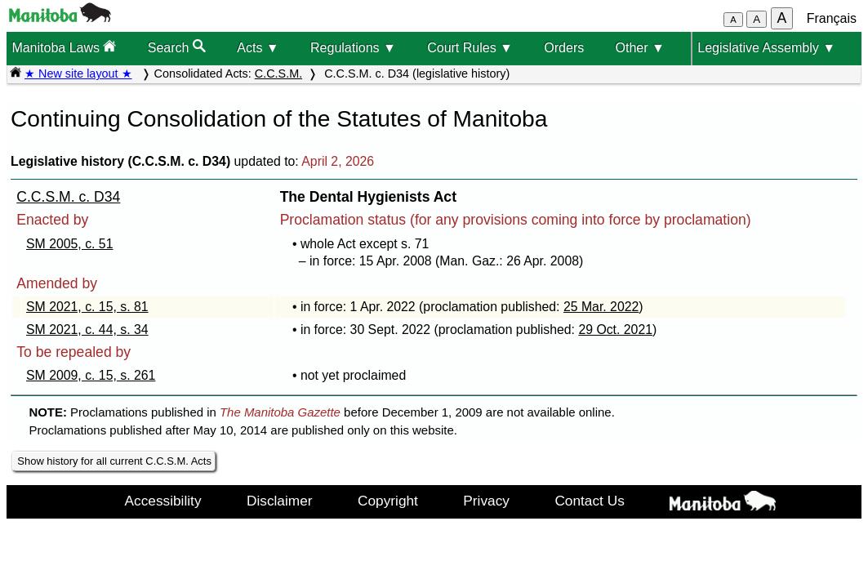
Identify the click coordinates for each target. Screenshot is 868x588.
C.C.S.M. (278, 73)
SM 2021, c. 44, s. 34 (87, 330)
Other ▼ (640, 48)
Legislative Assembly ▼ (766, 48)
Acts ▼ (258, 48)
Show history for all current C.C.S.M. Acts (114, 461)
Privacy (486, 501)
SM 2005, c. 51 (69, 244)
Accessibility (163, 501)
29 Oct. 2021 (615, 330)
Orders (564, 48)
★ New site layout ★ (78, 73)
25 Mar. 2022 (601, 307)
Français (832, 18)
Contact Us (589, 501)
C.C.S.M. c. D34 (68, 197)
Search (177, 47)
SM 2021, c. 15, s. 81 (87, 307)
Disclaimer (280, 501)
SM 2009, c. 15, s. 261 (91, 375)
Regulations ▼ (353, 48)
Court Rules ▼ (470, 48)
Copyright (388, 501)
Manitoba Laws (64, 47)
